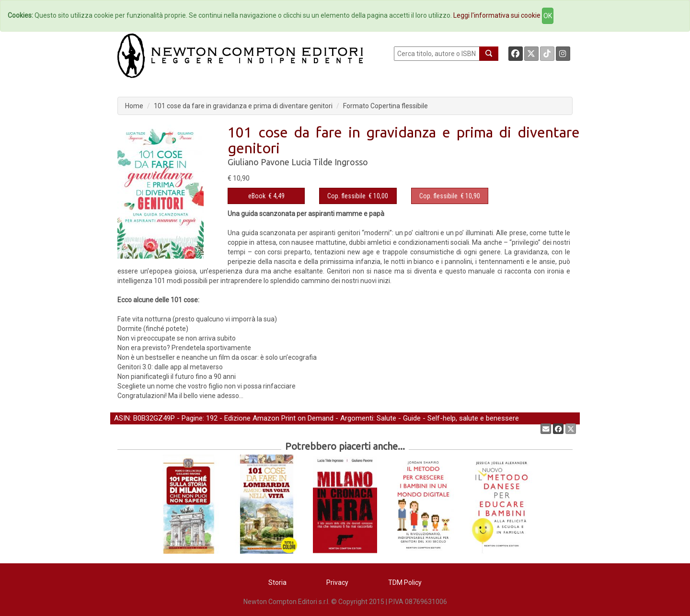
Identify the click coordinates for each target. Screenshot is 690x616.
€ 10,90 (450, 196)
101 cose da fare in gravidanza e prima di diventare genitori (243, 106)
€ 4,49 (266, 196)
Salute (386, 418)
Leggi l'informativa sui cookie (497, 15)
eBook (257, 196)
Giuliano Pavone (259, 162)
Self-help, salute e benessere (473, 418)
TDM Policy (405, 582)
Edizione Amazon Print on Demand (279, 418)
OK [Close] (548, 16)
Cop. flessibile (346, 196)
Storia (277, 582)
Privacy (337, 582)
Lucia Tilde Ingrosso (330, 162)
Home (134, 106)
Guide (412, 418)
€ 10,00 (358, 196)
